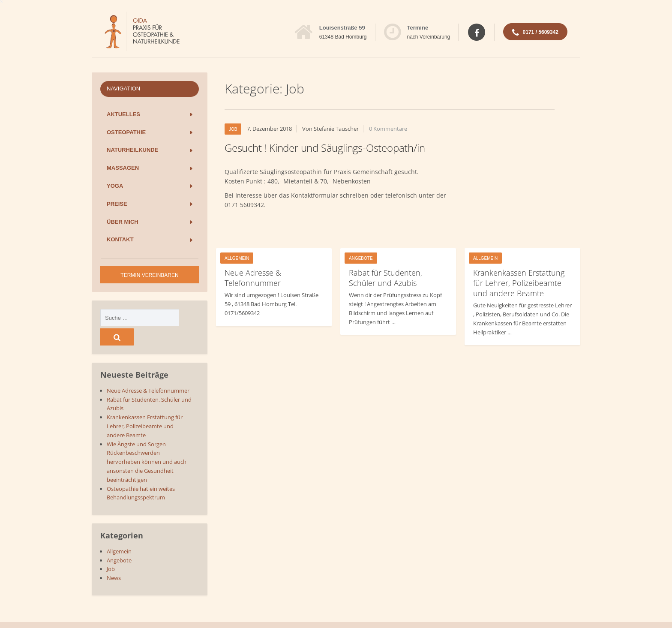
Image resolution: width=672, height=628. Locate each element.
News (114, 559)
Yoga (115, 186)
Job (233, 129)
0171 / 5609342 (535, 33)
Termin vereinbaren (149, 275)
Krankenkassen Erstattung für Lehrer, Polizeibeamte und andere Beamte (519, 283)
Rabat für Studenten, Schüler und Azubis (385, 278)
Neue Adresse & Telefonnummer (253, 278)
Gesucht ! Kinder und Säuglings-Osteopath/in (325, 148)
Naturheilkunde (132, 150)
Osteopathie (126, 132)
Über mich (123, 222)
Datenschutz (529, 615)
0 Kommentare (388, 129)
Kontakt (120, 239)
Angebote (361, 258)
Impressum (566, 615)
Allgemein (237, 258)
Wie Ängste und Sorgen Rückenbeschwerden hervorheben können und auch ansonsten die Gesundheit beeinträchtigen (147, 443)
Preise (117, 204)
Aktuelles (123, 114)
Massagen (123, 168)
